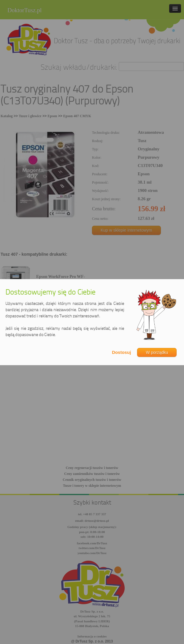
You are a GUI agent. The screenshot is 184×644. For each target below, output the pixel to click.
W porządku (157, 352)
